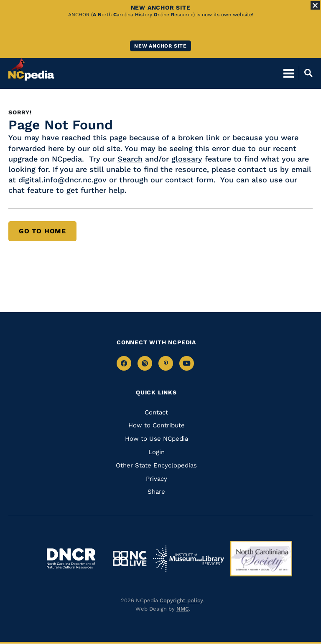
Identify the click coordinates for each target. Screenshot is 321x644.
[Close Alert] (315, 5)
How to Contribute (157, 425)
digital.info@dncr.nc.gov (62, 180)
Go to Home (42, 231)
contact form (189, 180)
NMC (183, 609)
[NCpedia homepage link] (31, 69)
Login (157, 452)
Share (156, 492)
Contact (156, 412)
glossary (187, 159)
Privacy (157, 479)
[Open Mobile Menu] (289, 73)
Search (130, 159)
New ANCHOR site (160, 46)
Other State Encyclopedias (156, 465)
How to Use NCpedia (157, 439)
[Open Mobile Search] (306, 73)
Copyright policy (181, 600)
